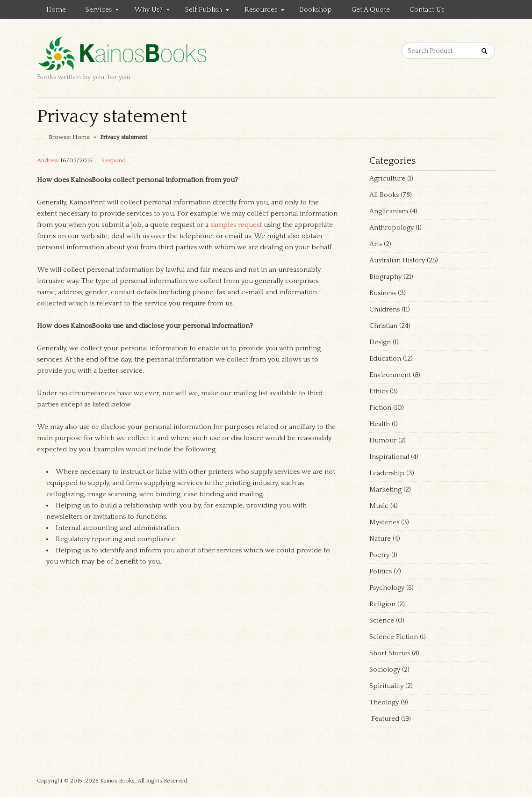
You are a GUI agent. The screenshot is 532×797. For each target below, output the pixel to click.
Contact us (427, 10)
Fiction (380, 408)
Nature (380, 539)
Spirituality (386, 686)
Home (56, 10)
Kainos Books (117, 781)
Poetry (379, 555)
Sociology (385, 670)
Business (383, 293)
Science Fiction (394, 637)
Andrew (48, 160)
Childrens (385, 309)
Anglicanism (389, 211)
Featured (384, 719)
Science (382, 620)
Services (97, 11)
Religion (382, 604)
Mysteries (384, 522)
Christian (383, 326)
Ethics (379, 391)
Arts (376, 244)
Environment (390, 375)
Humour (383, 440)
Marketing (385, 489)
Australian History (397, 260)
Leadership (387, 473)
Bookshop (316, 10)
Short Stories (390, 653)
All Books (384, 195)
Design (380, 342)
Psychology (387, 588)
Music (379, 506)
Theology (384, 702)
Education (385, 359)
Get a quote (371, 10)
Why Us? (147, 11)
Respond (113, 160)
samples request (236, 225)
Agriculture (387, 178)
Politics (381, 571)
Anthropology (392, 228)
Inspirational (389, 457)
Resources (259, 11)
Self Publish (202, 11)
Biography (385, 277)
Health (380, 424)
